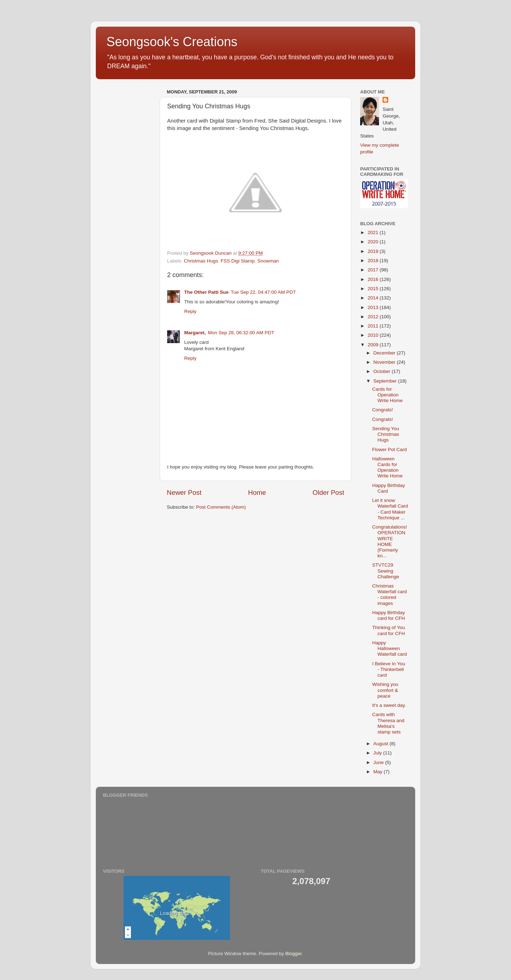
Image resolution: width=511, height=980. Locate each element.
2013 (374, 307)
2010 (374, 335)
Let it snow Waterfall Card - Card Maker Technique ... (390, 509)
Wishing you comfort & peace (385, 690)
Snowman (268, 261)
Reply (190, 311)
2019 (374, 251)
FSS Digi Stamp (238, 261)
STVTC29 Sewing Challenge (386, 571)
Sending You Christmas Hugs (386, 434)
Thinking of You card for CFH (389, 630)
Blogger (293, 954)
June (379, 762)
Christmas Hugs (201, 261)
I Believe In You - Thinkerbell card (389, 669)
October (383, 371)
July (378, 753)
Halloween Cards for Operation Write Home (388, 467)
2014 (374, 298)
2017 (374, 270)
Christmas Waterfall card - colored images (390, 595)
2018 (374, 261)
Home (257, 492)
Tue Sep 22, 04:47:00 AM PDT (263, 292)
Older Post (328, 492)
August (381, 744)
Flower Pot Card (390, 450)
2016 (374, 279)
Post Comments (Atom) (221, 507)
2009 (374, 345)
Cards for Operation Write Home (388, 395)
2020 (374, 242)
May (378, 772)
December (385, 353)
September (386, 381)
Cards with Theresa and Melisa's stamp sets (388, 723)
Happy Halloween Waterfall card (390, 648)
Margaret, (195, 333)
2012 (374, 317)
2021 (374, 232)
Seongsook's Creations (172, 42)
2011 (374, 326)
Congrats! (383, 410)
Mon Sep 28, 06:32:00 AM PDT (241, 333)
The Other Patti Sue (206, 292)
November (385, 362)
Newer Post (184, 492)
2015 (374, 289)
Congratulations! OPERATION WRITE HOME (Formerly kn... (390, 541)
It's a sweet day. (389, 705)
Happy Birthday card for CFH (389, 615)
